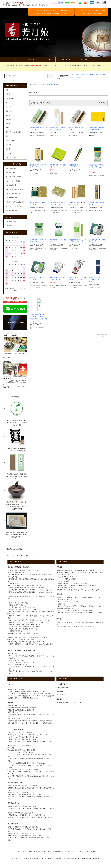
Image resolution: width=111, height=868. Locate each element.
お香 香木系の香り (12, 185)
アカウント (12, 59)
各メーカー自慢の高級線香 (14, 177)
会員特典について (11, 221)
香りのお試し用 (11, 168)
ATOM (93, 852)
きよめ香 (103, 75)
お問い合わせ (64, 59)
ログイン (47, 59)
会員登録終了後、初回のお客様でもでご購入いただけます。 (31, 65)
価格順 (42, 103)
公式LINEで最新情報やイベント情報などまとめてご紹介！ (81, 65)
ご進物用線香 (79, 75)
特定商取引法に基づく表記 (62, 852)
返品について (48, 852)
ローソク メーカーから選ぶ (14, 206)
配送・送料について (36, 852)
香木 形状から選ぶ (12, 210)
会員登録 (29, 59)
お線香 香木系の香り (12, 198)
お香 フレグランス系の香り (44, 84)
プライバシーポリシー (79, 852)
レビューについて (11, 226)
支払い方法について (23, 852)
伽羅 (72, 75)
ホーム (31, 84)
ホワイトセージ (89, 75)
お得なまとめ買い (76, 77)
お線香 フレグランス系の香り (15, 202)
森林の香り (58, 84)
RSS (88, 852)
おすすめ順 (35, 103)
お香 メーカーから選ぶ (13, 181)
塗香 (97, 75)
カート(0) (82, 59)
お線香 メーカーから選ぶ (14, 194)
